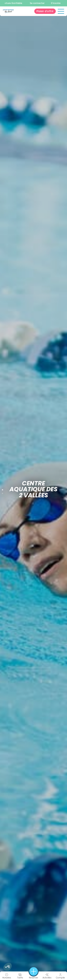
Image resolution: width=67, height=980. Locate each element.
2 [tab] (3, 493)
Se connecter (37, 3)
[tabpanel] (33, 490)
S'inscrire (56, 3)
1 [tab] (3, 489)
